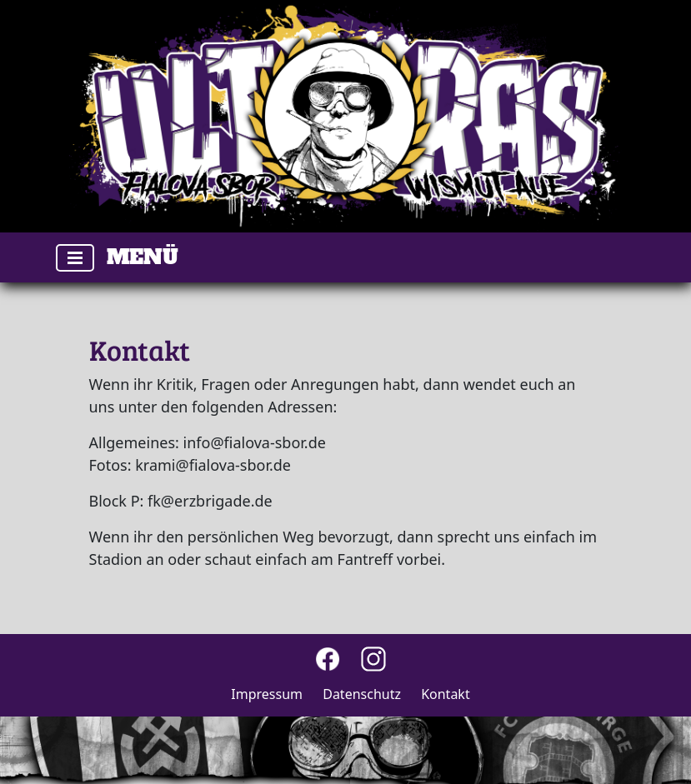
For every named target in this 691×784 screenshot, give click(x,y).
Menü (143, 257)
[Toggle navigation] (75, 258)
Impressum (267, 694)
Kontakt (446, 694)
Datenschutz (362, 694)
